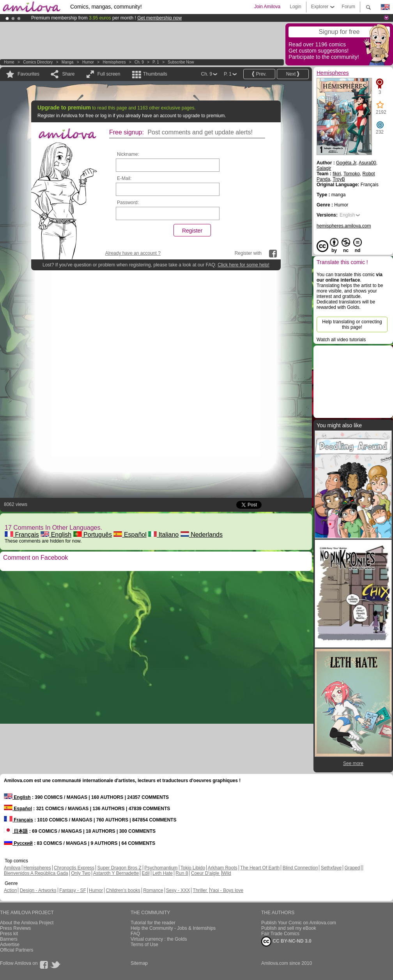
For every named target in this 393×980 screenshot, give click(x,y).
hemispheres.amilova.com (344, 226)
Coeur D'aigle (206, 873)
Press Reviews (15, 928)
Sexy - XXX (178, 890)
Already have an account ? (133, 253)
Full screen (109, 74)
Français (22, 535)
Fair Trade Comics (280, 934)
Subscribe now (181, 62)
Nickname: (128, 154)
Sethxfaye (331, 868)
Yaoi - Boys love (227, 890)
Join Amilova (267, 7)
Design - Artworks (38, 890)
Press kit (9, 934)
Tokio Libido (193, 868)
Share (68, 74)
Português (93, 535)
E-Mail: (124, 178)
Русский (18, 843)
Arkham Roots (223, 868)
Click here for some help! (243, 265)
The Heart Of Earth (260, 868)
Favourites (28, 74)
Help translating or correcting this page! (352, 324)
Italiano (163, 535)
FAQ (135, 934)
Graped (352, 868)
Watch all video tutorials (341, 340)
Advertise (10, 945)
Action (10, 890)
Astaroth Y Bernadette (116, 873)
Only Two (81, 873)
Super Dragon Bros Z (119, 868)
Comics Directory (38, 62)
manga (68, 62)
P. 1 (156, 62)
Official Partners (17, 950)
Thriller (200, 890)
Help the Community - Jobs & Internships (173, 928)
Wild (226, 873)
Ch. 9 (139, 62)
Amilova (12, 868)
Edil (146, 873)
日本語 (16, 831)
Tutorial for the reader (153, 923)
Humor (88, 62)
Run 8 (182, 873)
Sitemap (139, 963)
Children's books (123, 890)
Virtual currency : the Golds (159, 939)
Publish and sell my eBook (289, 928)
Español (130, 535)
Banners (9, 939)
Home (9, 62)
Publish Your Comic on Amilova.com (299, 923)
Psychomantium (161, 868)
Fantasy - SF (73, 890)
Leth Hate (163, 873)
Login (295, 7)
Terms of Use (144, 945)
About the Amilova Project (27, 923)
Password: (128, 203)
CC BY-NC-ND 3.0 (286, 941)
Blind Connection (300, 868)
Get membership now (159, 18)
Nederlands (202, 535)
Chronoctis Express (74, 868)
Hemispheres (114, 62)
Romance (153, 890)
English (56, 535)
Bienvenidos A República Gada (36, 873)
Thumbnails (155, 74)
